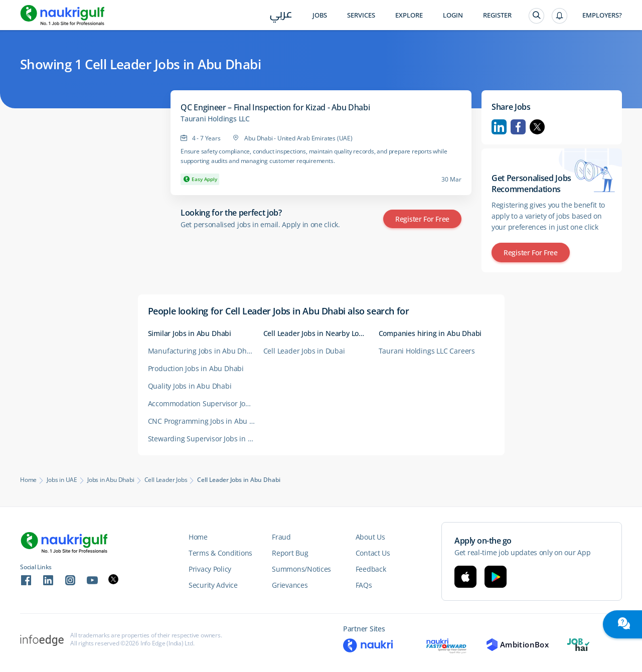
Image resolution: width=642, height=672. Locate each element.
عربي (281, 16)
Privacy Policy (210, 569)
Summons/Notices (301, 569)
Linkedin (499, 127)
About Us (370, 537)
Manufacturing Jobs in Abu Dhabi (203, 351)
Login (453, 15)
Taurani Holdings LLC (215, 119)
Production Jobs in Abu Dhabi (196, 368)
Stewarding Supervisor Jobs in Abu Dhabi (206, 439)
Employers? (602, 15)
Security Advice (213, 585)
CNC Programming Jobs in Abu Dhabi (206, 421)
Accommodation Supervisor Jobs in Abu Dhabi (206, 403)
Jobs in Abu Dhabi (111, 480)
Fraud (281, 537)
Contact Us (373, 553)
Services (361, 15)
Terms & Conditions (220, 553)
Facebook (518, 127)
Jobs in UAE (62, 480)
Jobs (320, 15)
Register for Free (422, 219)
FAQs (364, 585)
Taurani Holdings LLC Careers (427, 351)
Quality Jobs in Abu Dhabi (190, 386)
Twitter (537, 127)
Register (497, 15)
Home (28, 480)
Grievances (290, 585)
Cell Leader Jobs (166, 480)
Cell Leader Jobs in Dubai (304, 351)
